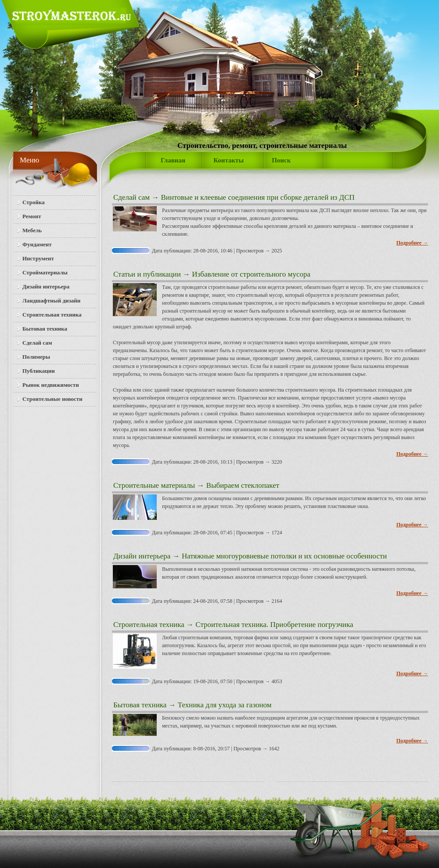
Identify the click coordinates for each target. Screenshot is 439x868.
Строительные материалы (154, 485)
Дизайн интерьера (142, 556)
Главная (173, 160)
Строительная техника (149, 625)
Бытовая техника (140, 705)
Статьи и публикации (147, 274)
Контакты (228, 160)
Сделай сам (131, 197)
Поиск (281, 160)
